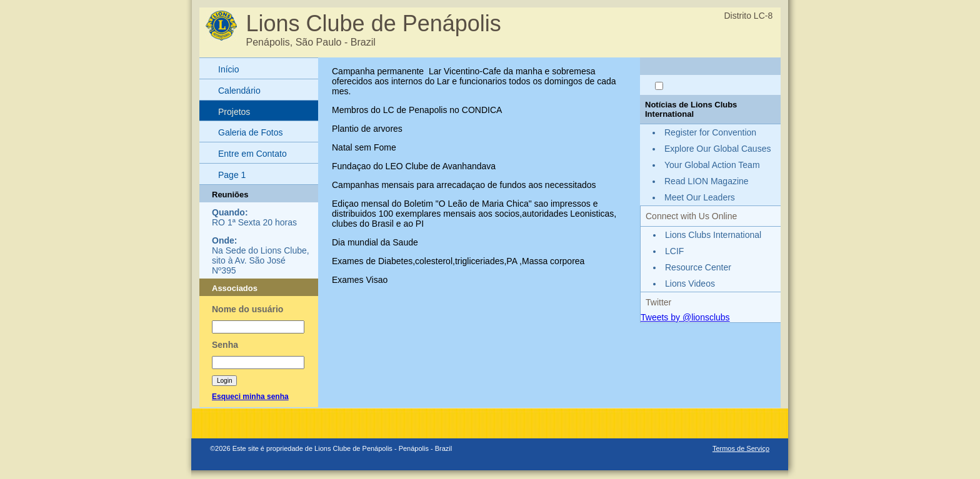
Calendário (239, 91)
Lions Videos (690, 284)
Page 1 (232, 175)
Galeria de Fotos (251, 132)
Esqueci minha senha (250, 397)
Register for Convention (710, 132)
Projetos (234, 112)
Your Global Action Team (712, 165)
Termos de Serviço (741, 448)
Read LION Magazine (707, 181)
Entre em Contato (252, 154)
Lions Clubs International (713, 235)
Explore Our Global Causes (717, 149)
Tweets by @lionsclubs (685, 317)
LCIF (674, 251)
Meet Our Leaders (700, 197)
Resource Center (698, 267)
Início (228, 69)
